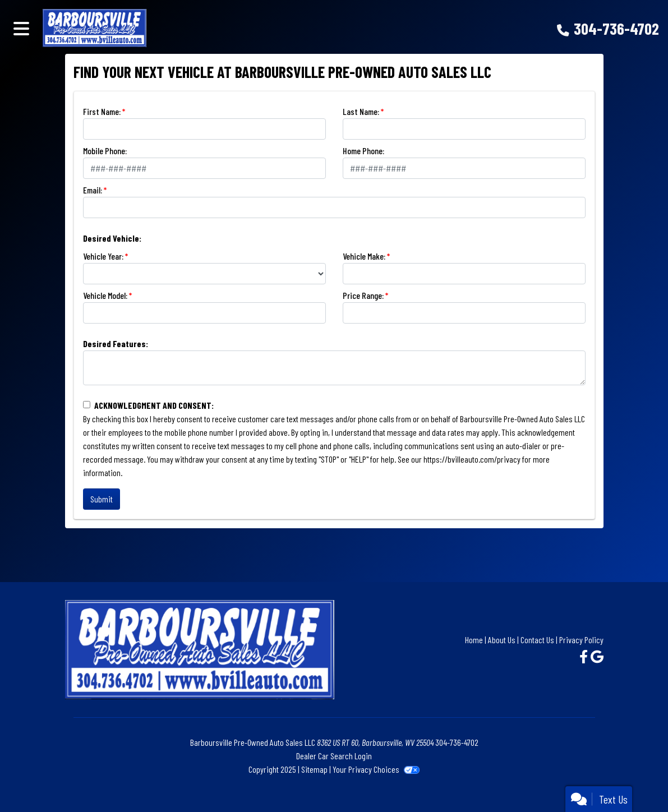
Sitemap (314, 769)
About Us (502, 640)
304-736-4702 (616, 28)
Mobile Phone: (105, 151)
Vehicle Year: (103, 256)
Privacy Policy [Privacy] (581, 640)
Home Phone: (363, 151)
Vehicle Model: (105, 295)
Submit (102, 499)
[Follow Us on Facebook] (585, 656)
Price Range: (363, 295)
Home (474, 640)
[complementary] (634, 778)
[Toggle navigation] (21, 28)
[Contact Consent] (87, 405)
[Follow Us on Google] (597, 656)
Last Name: (361, 111)
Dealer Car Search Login (334, 756)
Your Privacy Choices (376, 769)
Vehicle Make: (364, 256)
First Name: (102, 111)
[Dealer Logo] (186, 28)
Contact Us (537, 640)
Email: (93, 190)
